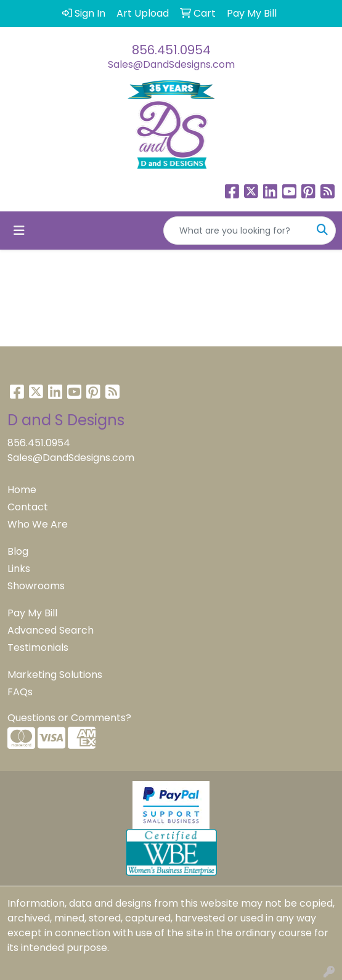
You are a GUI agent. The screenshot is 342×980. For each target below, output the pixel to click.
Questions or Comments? (69, 718)
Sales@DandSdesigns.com (171, 64)
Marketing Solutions (55, 675)
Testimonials (38, 647)
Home (22, 490)
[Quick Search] (237, 231)
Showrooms (36, 586)
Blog (18, 551)
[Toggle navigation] (19, 231)
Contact (28, 507)
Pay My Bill (32, 613)
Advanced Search (51, 630)
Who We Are (38, 524)
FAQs (20, 692)
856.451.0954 (171, 50)
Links (19, 569)
